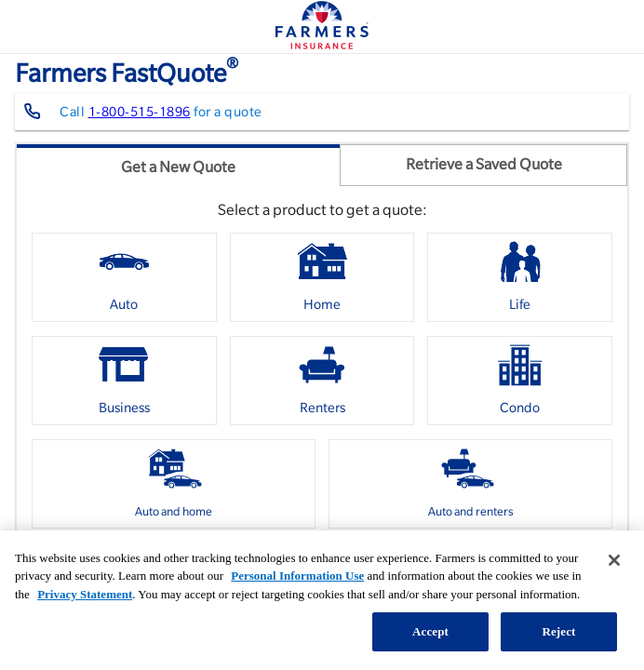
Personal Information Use (297, 576)
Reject (558, 631)
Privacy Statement (85, 594)
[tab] (178, 165)
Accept (430, 631)
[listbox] (322, 388)
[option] (124, 277)
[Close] (614, 560)
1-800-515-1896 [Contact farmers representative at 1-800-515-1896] (140, 112)
